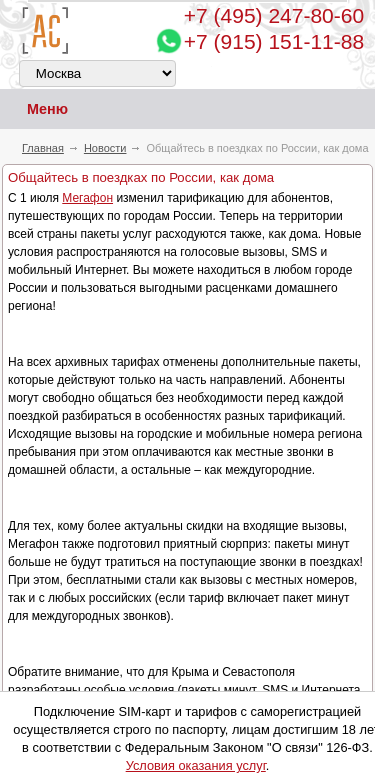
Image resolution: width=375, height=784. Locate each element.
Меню (34, 109)
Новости (105, 148)
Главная (43, 148)
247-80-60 (274, 15)
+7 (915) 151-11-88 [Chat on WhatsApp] (274, 41)
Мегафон (87, 198)
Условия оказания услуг (196, 765)
